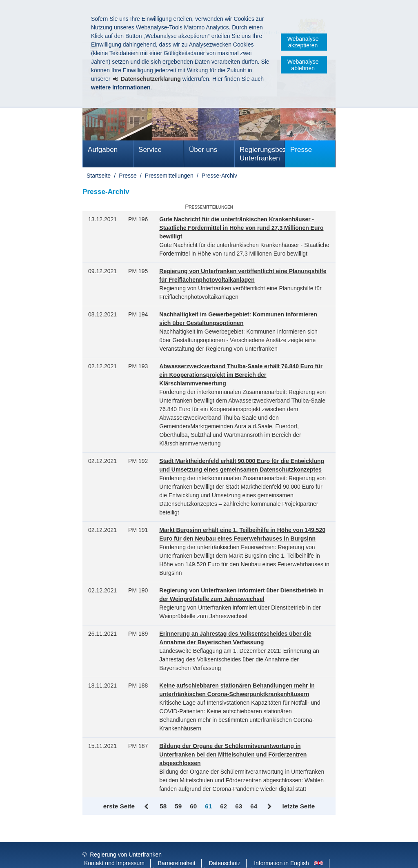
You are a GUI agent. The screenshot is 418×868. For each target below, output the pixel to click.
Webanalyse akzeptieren (303, 42)
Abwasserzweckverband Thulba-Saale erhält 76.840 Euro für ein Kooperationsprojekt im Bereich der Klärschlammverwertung (241, 375)
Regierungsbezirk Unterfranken (262, 154)
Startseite (99, 176)
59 (178, 806)
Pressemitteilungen (169, 176)
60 (193, 806)
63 (239, 806)
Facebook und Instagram (116, 855)
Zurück (147, 807)
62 (223, 806)
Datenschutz (225, 847)
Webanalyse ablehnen (303, 65)
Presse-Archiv (219, 176)
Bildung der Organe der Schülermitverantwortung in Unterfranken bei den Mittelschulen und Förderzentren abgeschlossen (233, 754)
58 (163, 806)
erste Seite (119, 806)
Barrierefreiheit (177, 847)
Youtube (188, 855)
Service (150, 150)
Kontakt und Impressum (114, 847)
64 (254, 806)
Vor (270, 807)
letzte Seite (298, 806)
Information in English (281, 847)
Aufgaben (103, 150)
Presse (301, 150)
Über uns (203, 150)
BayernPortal (229, 855)
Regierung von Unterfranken (126, 838)
